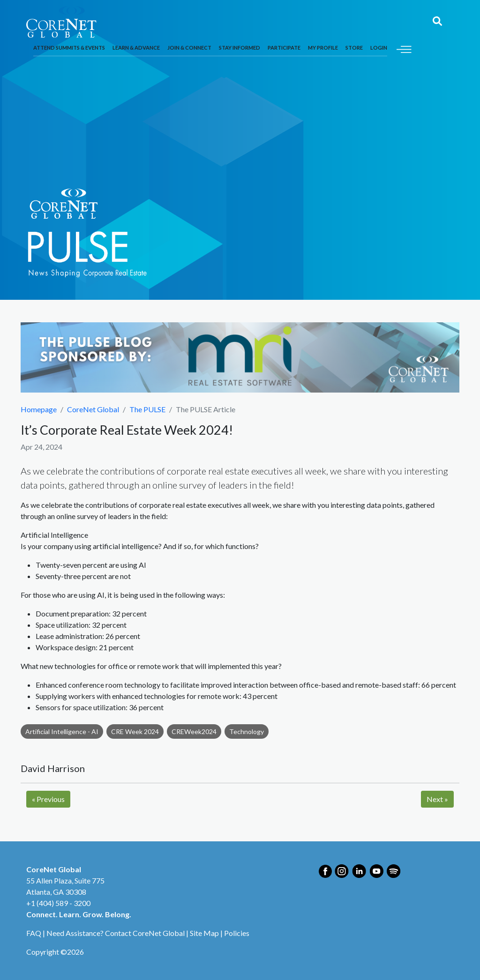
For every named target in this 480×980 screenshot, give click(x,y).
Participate (284, 48)
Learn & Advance (136, 48)
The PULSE (147, 409)
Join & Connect (189, 48)
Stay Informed (240, 48)
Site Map (204, 933)
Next (437, 799)
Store (354, 48)
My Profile (323, 48)
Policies (237, 933)
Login (379, 48)
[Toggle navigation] (404, 48)
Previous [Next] (48, 799)
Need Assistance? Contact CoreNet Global (116, 933)
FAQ (34, 933)
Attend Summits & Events (69, 48)
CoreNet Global (93, 409)
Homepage (39, 409)
